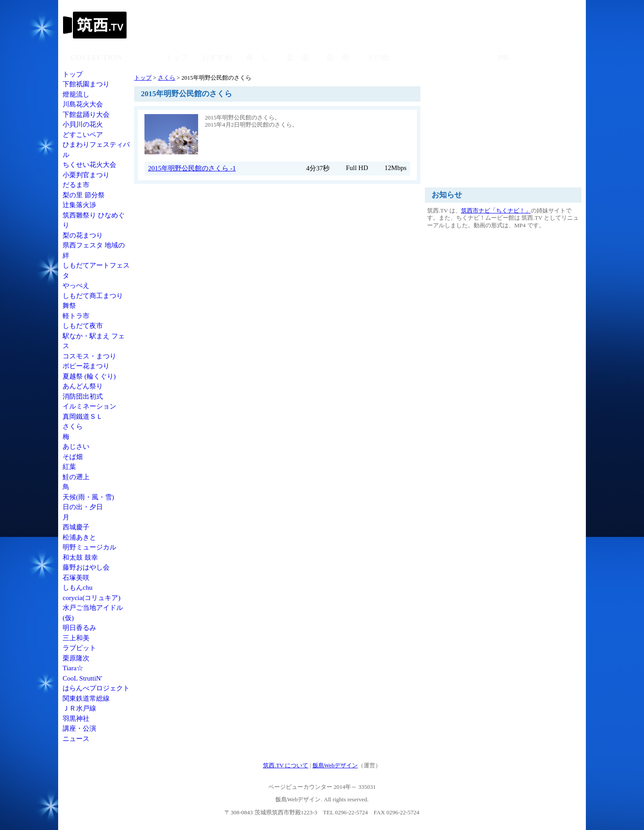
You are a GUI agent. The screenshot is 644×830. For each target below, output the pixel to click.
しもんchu (78, 587)
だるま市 (76, 185)
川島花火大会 (83, 104)
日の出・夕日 (83, 507)
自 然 (338, 57)
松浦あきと (79, 537)
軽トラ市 (76, 316)
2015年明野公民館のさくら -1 (192, 168)
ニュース (76, 739)
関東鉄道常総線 (86, 698)
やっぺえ (76, 285)
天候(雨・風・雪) (88, 497)
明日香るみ (79, 628)
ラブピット (79, 648)
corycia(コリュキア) (91, 598)
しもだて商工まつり (93, 296)
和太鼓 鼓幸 (80, 558)
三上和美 (76, 638)
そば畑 (73, 457)
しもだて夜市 (83, 326)
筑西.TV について (286, 765)
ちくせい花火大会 (89, 165)
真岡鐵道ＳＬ (83, 417)
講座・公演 (79, 728)
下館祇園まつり (86, 84)
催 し (257, 57)
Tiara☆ (73, 668)
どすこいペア (83, 135)
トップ (73, 74)
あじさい (76, 447)
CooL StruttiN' (82, 678)
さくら (73, 426)
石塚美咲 (76, 578)
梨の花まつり (83, 235)
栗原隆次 (76, 658)
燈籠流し (76, 94)
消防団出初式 (83, 396)
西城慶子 (76, 527)
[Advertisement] (418, 25)
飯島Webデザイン (335, 765)
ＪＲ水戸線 (79, 708)
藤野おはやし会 (86, 567)
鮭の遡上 (76, 477)
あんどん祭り (83, 386)
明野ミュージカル (89, 547)
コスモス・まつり (89, 356)
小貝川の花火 (83, 124)
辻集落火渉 (79, 205)
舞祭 (69, 306)
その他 (378, 57)
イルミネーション (89, 406)
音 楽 (298, 57)
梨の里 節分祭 (84, 195)
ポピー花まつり (86, 366)
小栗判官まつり (86, 175)
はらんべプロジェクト (96, 688)
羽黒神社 (76, 719)
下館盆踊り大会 (86, 115)
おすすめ (217, 57)
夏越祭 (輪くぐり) (89, 376)
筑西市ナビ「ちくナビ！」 (496, 211)
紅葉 (69, 467)
